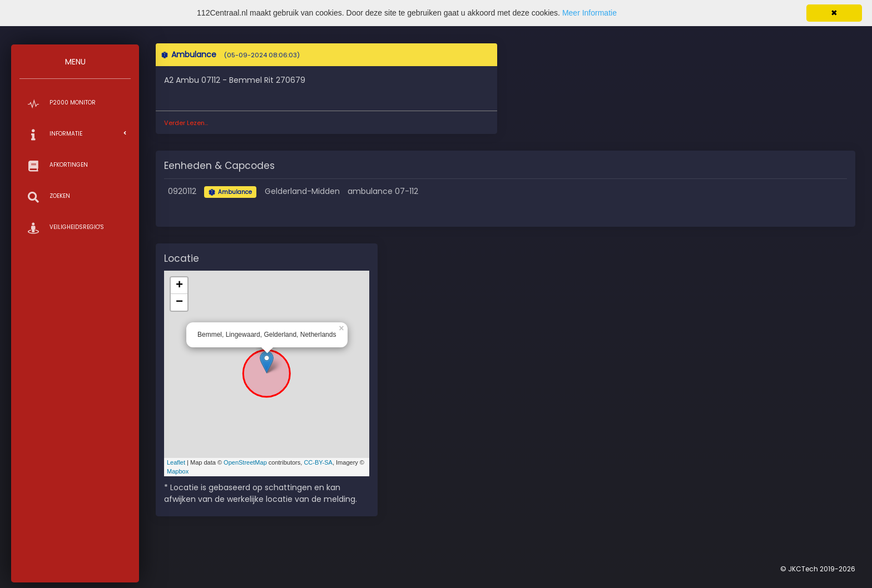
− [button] (179, 302)
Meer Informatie (589, 13)
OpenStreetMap (245, 462)
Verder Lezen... (186, 123)
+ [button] (179, 286)
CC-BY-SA (318, 462)
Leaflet (176, 462)
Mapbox (178, 471)
